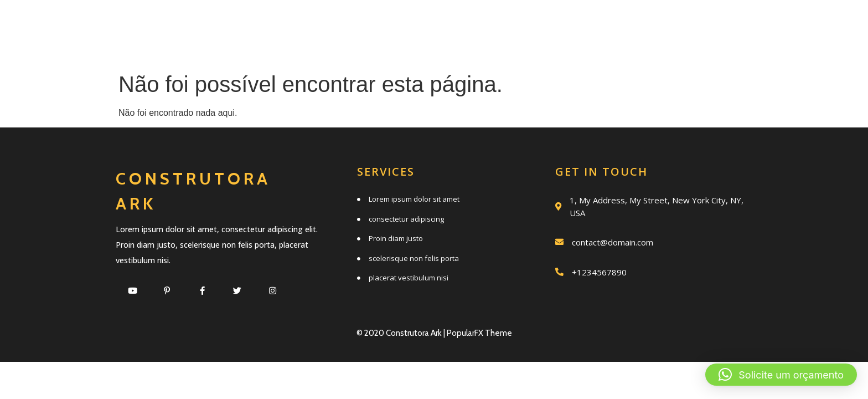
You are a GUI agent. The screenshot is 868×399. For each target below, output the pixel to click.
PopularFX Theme (479, 333)
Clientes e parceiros (499, 48)
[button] (781, 375)
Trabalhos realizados (637, 24)
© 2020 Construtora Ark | (402, 333)
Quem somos (481, 24)
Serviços (377, 24)
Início (297, 24)
